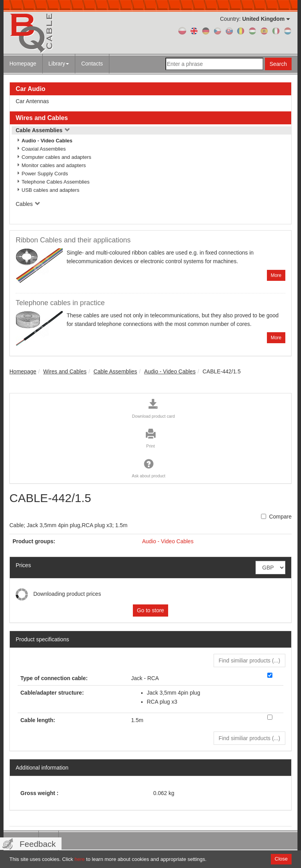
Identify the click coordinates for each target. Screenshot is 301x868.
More (276, 275)
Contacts (92, 64)
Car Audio (31, 89)
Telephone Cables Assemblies (55, 182)
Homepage (23, 64)
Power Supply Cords (45, 174)
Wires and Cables (42, 118)
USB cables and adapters (50, 190)
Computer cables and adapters (56, 157)
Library (59, 64)
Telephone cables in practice (60, 303)
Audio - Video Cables (47, 141)
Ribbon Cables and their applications (73, 240)
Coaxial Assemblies (44, 149)
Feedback (38, 844)
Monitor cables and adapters (54, 165)
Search (278, 64)
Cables (28, 204)
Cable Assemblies (43, 130)
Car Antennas (32, 101)
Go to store (150, 610)
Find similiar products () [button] (249, 661)
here (80, 859)
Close (281, 859)
